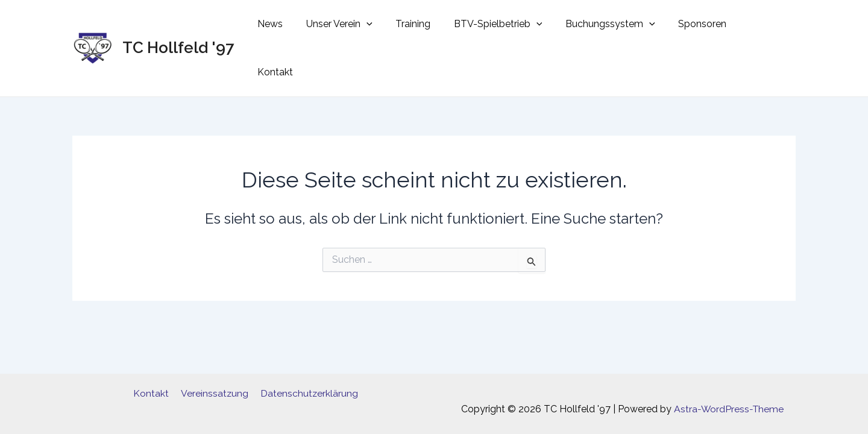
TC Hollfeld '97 (178, 25)
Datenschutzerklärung (307, 393)
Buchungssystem (619, 26)
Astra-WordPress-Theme (729, 409)
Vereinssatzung (214, 393)
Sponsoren (707, 26)
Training (430, 26)
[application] (387, 26)
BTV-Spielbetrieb (511, 26)
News (295, 26)
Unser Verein (360, 26)
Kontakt (768, 26)
